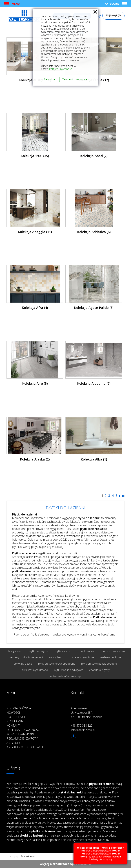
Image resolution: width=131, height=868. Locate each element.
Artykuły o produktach (25, 747)
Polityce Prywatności (61, 69)
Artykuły (13, 743)
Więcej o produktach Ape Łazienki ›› (65, 864)
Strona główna (19, 708)
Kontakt (13, 726)
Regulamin (15, 721)
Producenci (16, 717)
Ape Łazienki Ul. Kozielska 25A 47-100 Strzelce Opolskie (87, 713)
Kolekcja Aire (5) (35, 383)
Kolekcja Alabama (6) (94, 383)
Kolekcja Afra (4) (35, 308)
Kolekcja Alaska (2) (35, 459)
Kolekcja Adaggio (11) (35, 232)
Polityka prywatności (24, 730)
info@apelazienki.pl (83, 730)
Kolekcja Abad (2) (94, 156)
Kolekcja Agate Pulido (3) (94, 308)
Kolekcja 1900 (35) (35, 156)
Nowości (13, 713)
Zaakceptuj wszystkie (75, 79)
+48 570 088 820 (82, 726)
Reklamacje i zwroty (22, 738)
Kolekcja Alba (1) (94, 459)
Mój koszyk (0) (113, 15)
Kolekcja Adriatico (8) (94, 232)
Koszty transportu (21, 734)
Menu (16, 4)
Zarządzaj (50, 79)
